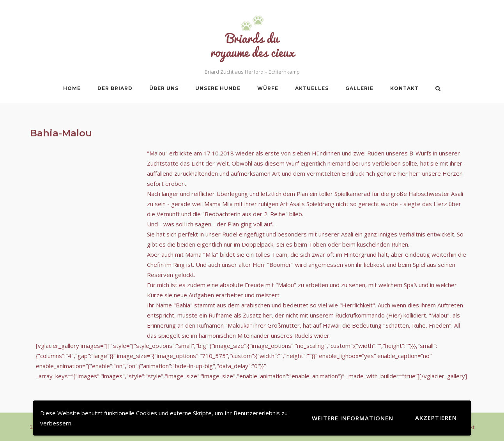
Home (72, 88)
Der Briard (115, 88)
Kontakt (404, 88)
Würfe (268, 88)
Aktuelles (312, 88)
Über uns (164, 88)
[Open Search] (438, 89)
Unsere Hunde (218, 88)
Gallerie (359, 88)
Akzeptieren (436, 418)
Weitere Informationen (353, 418)
